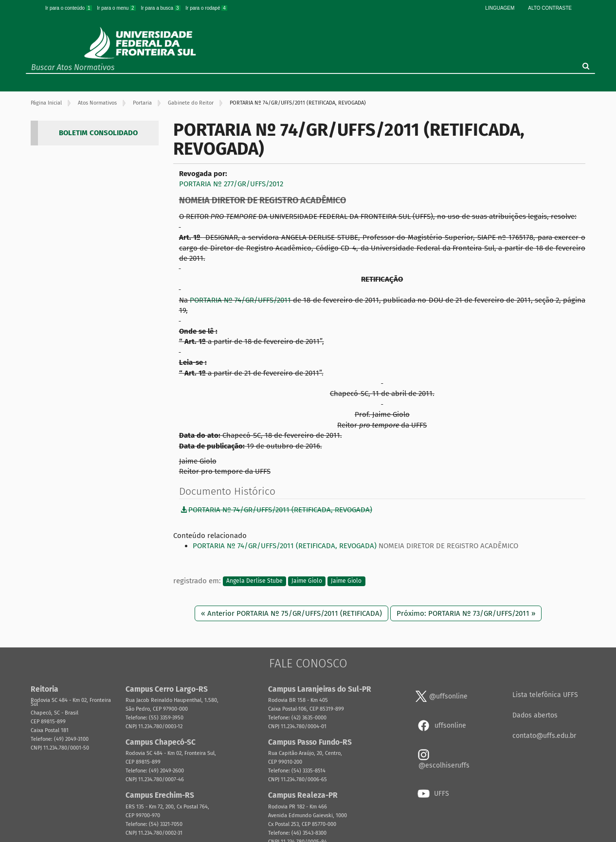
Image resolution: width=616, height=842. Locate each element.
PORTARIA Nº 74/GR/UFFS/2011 (240, 300)
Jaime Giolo (307, 581)
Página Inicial (46, 103)
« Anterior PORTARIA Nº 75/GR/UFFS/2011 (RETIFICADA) (291, 613)
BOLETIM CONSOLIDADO (98, 133)
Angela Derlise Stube (254, 581)
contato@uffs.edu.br (544, 736)
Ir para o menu (117, 8)
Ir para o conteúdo (69, 8)
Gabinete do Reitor (191, 103)
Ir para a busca (161, 8)
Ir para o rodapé (206, 8)
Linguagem (500, 8)
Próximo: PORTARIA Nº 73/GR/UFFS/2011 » (466, 613)
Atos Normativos (97, 103)
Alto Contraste (550, 8)
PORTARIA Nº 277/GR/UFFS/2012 (231, 184)
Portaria (142, 103)
